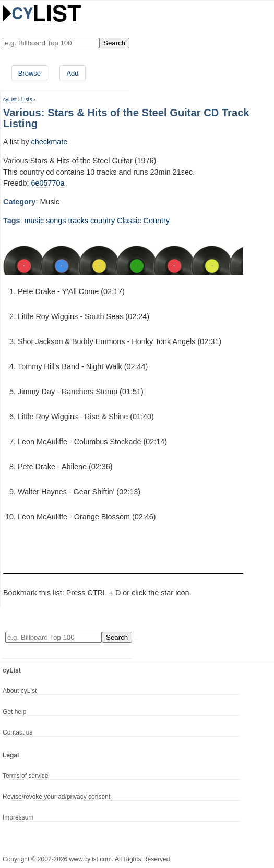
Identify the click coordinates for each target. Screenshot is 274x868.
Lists (27, 99)
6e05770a (48, 183)
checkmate (50, 142)
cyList (10, 99)
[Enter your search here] (51, 43)
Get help (14, 712)
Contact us (17, 732)
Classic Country (143, 221)
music (34, 221)
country (103, 221)
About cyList (20, 691)
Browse (29, 73)
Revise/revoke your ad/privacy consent (56, 797)
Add (72, 73)
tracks (78, 221)
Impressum (18, 817)
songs (56, 221)
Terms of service (25, 776)
